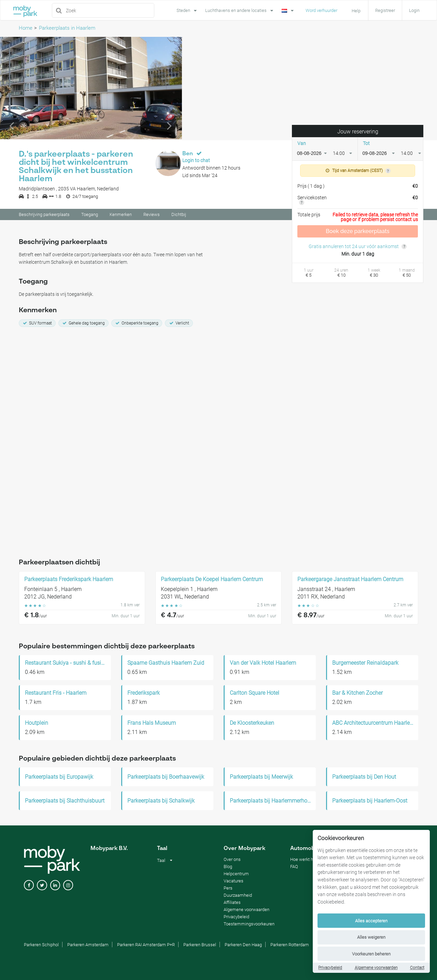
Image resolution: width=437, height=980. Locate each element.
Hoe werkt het (304, 859)
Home (26, 28)
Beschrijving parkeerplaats (44, 215)
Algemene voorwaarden (376, 968)
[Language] (288, 10)
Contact (417, 968)
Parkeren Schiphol (41, 944)
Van (302, 144)
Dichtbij (179, 215)
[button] (14, 89)
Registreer (385, 10)
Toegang (90, 215)
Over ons (232, 859)
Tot (366, 144)
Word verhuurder (321, 10)
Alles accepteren (371, 921)
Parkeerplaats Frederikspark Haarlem (69, 579)
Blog (228, 866)
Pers (228, 888)
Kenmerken (121, 215)
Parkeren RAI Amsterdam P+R (146, 944)
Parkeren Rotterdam (290, 944)
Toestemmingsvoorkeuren (249, 924)
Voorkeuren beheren (371, 954)
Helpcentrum (236, 873)
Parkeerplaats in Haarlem (67, 28)
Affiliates (232, 902)
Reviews (152, 215)
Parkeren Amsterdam (88, 944)
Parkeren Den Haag (243, 944)
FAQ (294, 866)
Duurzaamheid (238, 895)
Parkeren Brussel (200, 944)
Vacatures (234, 881)
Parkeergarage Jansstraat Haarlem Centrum (350, 579)
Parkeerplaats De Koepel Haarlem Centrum (212, 579)
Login (414, 10)
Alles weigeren (371, 937)
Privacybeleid (330, 968)
